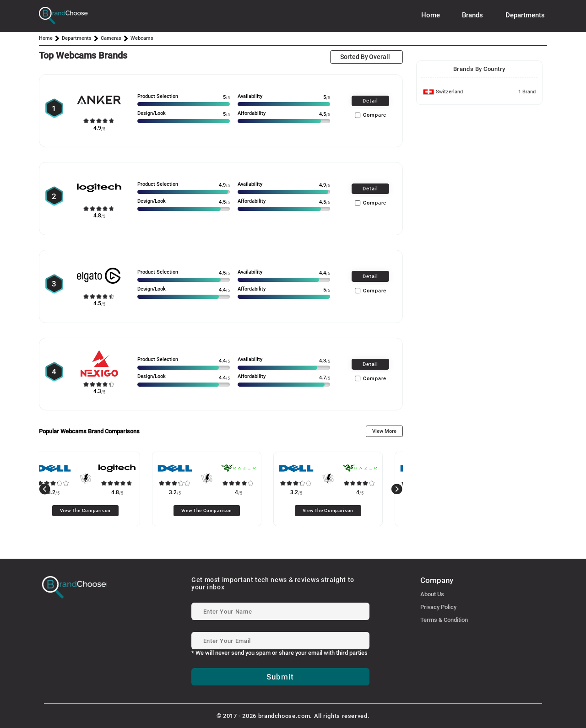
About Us (432, 594)
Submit (280, 677)
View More (384, 431)
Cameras (111, 38)
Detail (370, 101)
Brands (472, 15)
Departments (525, 15)
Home (431, 15)
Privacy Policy (438, 607)
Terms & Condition (444, 620)
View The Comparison (100, 510)
